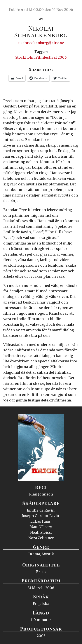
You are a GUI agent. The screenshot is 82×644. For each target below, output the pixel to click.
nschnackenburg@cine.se (41, 43)
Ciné (14, 8)
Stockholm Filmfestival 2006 (41, 57)
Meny (73, 8)
